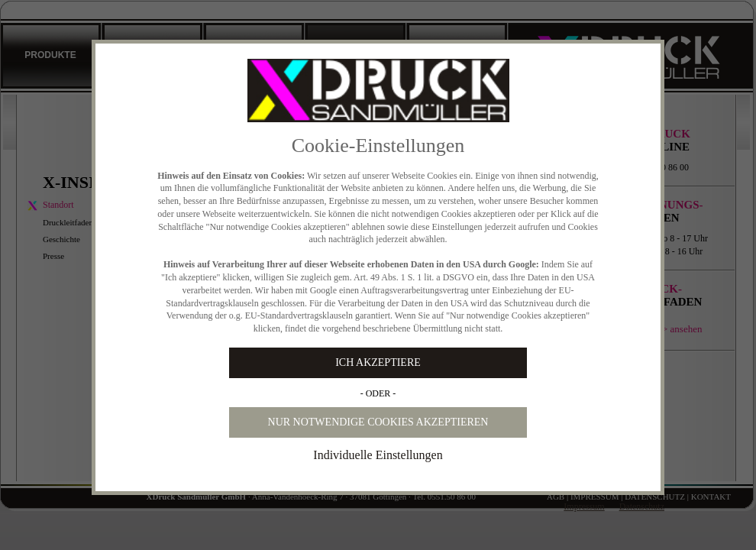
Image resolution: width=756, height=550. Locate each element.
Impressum (584, 506)
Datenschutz (642, 506)
